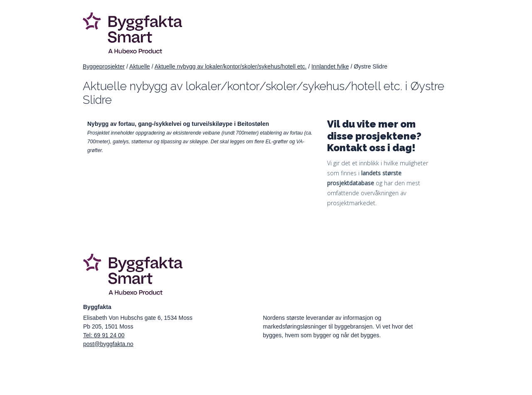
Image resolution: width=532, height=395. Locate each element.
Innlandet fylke (330, 66)
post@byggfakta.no (108, 344)
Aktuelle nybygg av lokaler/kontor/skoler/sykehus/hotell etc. (231, 66)
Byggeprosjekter (104, 66)
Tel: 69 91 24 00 (104, 335)
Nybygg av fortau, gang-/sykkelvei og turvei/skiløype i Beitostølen (178, 124)
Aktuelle (140, 66)
